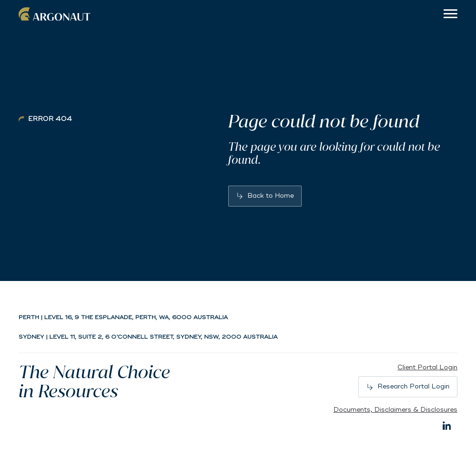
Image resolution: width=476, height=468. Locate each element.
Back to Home (271, 196)
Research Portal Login (413, 386)
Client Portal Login (427, 367)
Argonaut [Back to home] (56, 14)
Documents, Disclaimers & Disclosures (395, 410)
